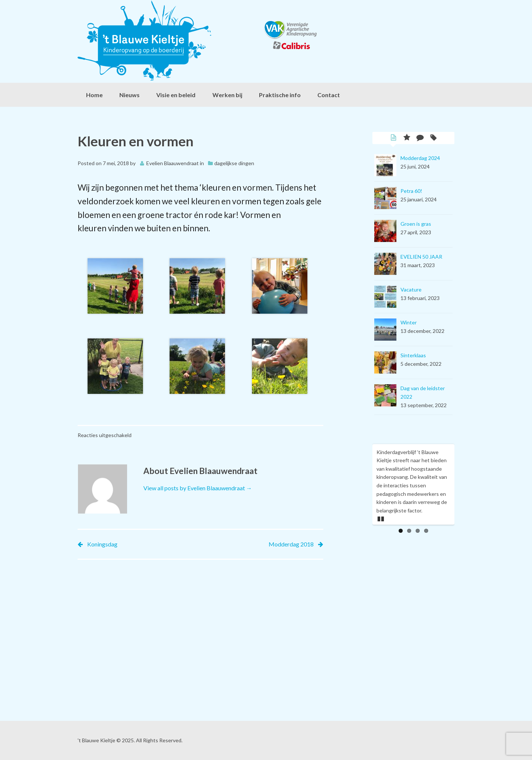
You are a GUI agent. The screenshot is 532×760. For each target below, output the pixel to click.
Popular (407, 138)
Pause (381, 518)
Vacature (411, 289)
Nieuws (129, 95)
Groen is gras (416, 224)
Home (94, 95)
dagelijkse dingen (234, 163)
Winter (409, 322)
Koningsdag (102, 544)
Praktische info (280, 95)
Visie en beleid (176, 95)
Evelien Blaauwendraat (173, 163)
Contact (329, 95)
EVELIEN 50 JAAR (421, 257)
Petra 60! (411, 191)
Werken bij (227, 95)
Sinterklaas (413, 355)
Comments (420, 138)
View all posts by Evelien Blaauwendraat (198, 488)
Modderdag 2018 (291, 544)
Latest (393, 138)
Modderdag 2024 (420, 158)
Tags (433, 138)
